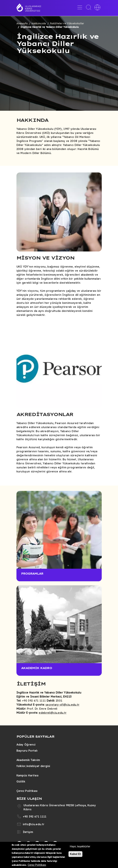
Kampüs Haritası (28, 775)
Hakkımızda (39, 23)
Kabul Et (75, 854)
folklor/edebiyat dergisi (33, 766)
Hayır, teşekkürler (80, 846)
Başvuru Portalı (27, 751)
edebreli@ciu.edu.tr (53, 713)
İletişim (28, 832)
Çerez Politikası (27, 791)
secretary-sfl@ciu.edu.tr (63, 705)
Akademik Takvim (28, 760)
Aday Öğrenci (26, 745)
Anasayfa (22, 23)
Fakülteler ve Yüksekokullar (67, 23)
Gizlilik (21, 781)
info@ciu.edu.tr (34, 824)
